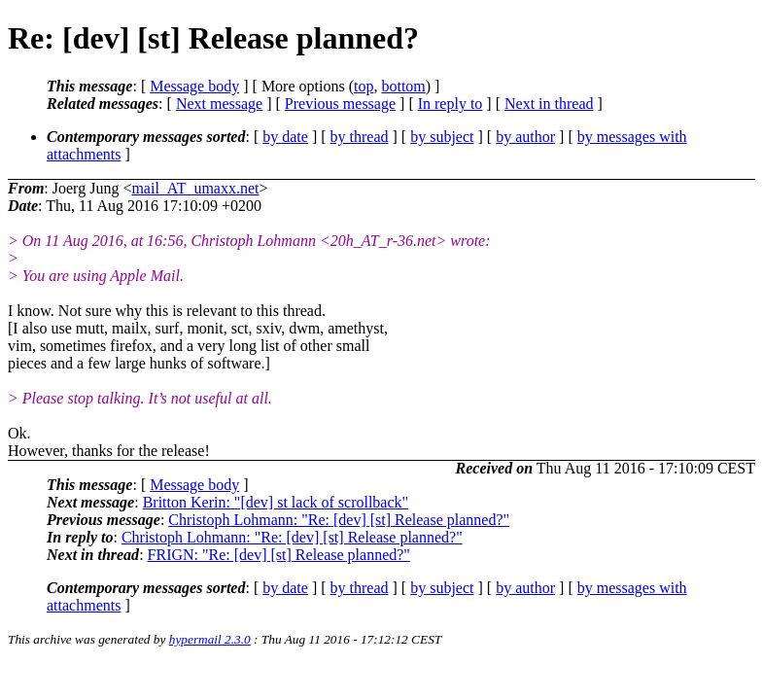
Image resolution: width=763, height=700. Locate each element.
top (364, 86)
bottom (403, 86)
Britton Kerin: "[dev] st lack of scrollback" (276, 502)
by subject (442, 137)
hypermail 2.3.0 (210, 639)
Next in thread (549, 104)
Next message (219, 104)
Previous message (340, 104)
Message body (194, 86)
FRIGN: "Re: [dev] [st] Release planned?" (279, 555)
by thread (360, 137)
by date (285, 137)
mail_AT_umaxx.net (195, 188)
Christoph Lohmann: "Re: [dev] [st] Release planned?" (339, 520)
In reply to (451, 104)
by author (525, 137)
